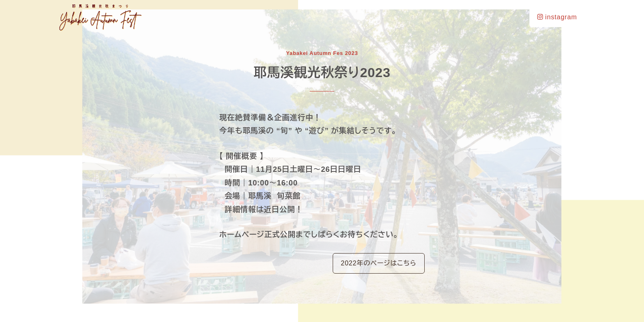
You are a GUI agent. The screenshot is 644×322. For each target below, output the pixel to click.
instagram (557, 17)
